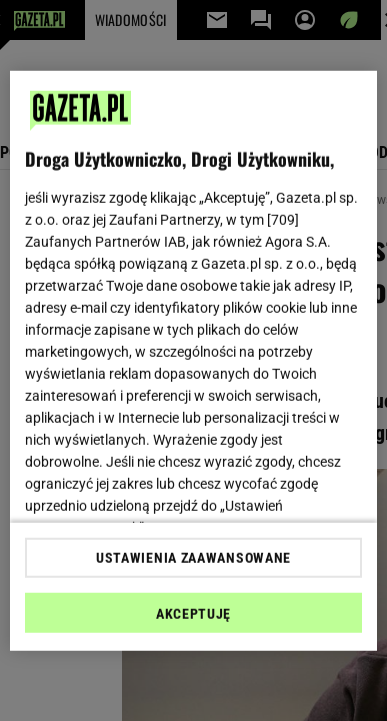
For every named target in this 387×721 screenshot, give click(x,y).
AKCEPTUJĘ (193, 614)
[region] (194, 360)
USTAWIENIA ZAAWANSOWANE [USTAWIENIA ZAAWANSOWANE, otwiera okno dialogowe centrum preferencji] (193, 558)
